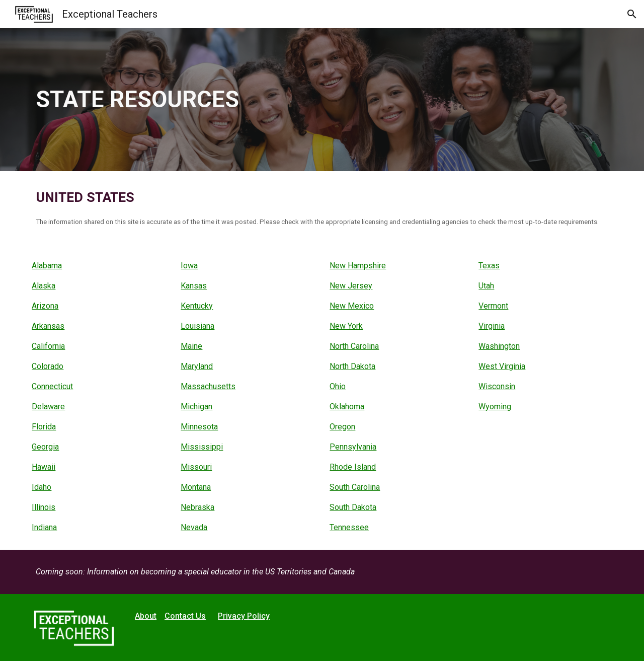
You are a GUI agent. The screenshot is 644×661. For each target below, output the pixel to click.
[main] (322, 100)
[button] (632, 14)
